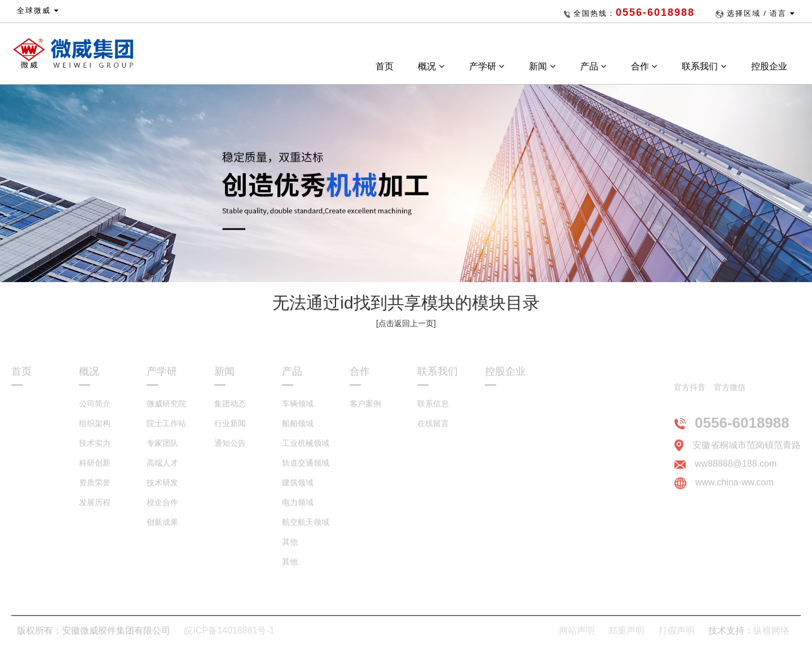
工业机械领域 (306, 450)
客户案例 (365, 410)
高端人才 (162, 469)
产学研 (487, 66)
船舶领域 (298, 430)
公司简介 (95, 410)
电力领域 (298, 509)
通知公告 (230, 450)
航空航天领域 (306, 529)
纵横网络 (771, 630)
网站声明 (577, 630)
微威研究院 (166, 410)
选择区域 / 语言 (761, 13)
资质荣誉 (95, 489)
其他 (290, 548)
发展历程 (95, 509)
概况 (431, 66)
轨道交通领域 (306, 469)
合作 (644, 66)
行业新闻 (230, 430)
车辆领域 (298, 410)
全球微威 (38, 10)
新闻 (542, 66)
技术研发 (162, 489)
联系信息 (433, 410)
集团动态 (230, 410)
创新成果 (162, 529)
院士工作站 (166, 430)
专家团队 (162, 450)
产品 (593, 66)
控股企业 (770, 66)
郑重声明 (626, 630)
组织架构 (95, 430)
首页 (385, 66)
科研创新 (95, 469)
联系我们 (704, 66)
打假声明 (677, 630)
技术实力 (95, 450)
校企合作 (162, 509)
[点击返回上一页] (406, 323)
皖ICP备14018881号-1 (229, 630)
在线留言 (433, 430)
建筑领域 (298, 489)
